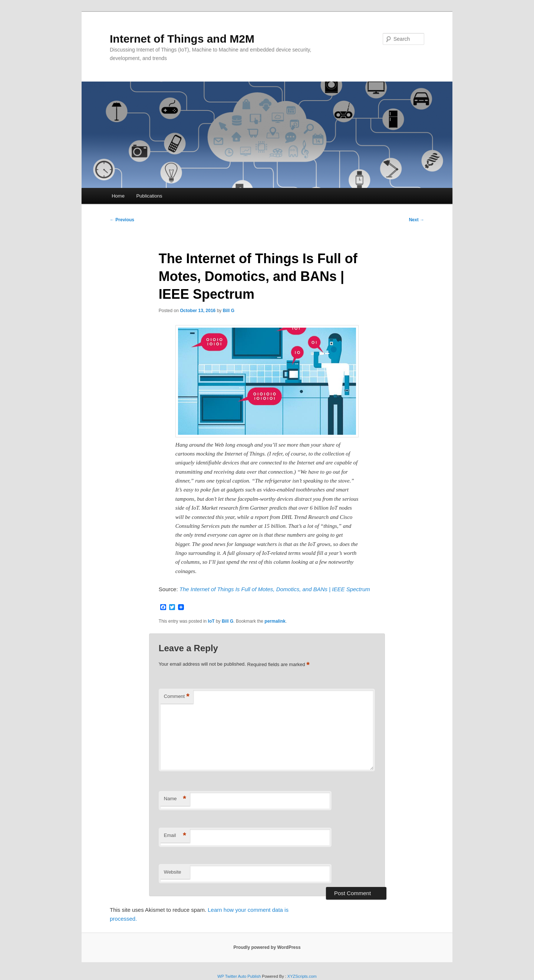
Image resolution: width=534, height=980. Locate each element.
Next (417, 220)
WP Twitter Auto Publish (239, 976)
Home (118, 196)
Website (173, 872)
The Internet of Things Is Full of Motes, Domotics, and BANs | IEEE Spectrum (275, 589)
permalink (275, 621)
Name (175, 799)
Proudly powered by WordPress (267, 947)
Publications (149, 196)
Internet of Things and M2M (182, 39)
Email (175, 836)
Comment (177, 697)
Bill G (229, 311)
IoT (211, 621)
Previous (122, 220)
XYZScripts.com (302, 976)
